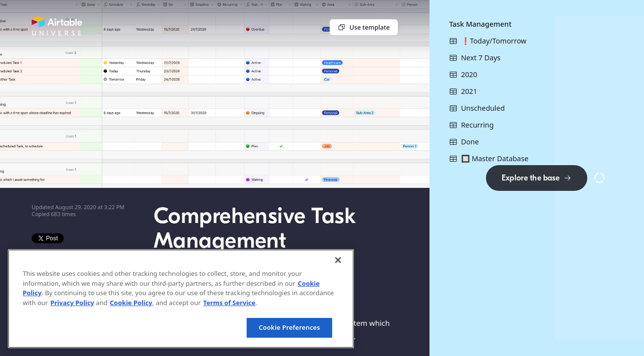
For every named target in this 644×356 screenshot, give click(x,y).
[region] (181, 299)
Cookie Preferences (289, 327)
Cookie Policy (131, 303)
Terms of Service (229, 303)
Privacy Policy (72, 303)
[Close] (338, 260)
